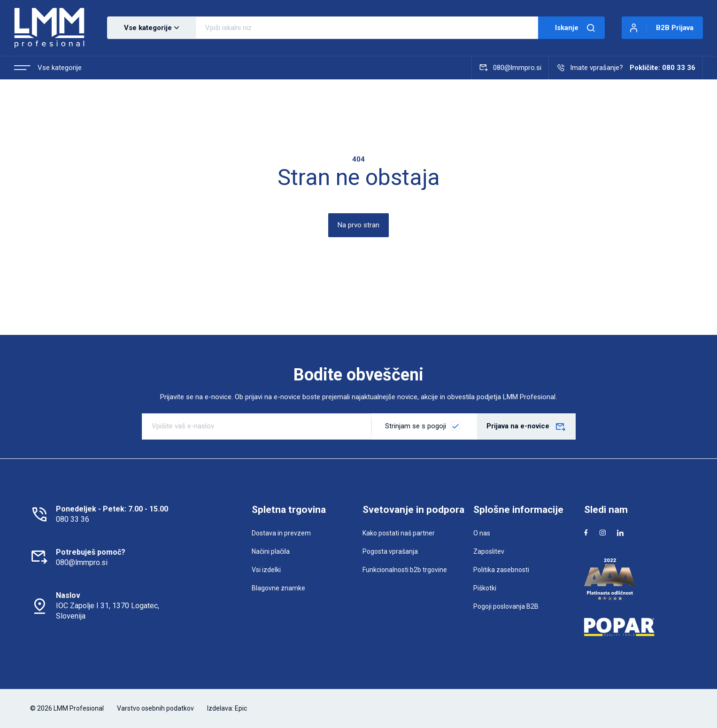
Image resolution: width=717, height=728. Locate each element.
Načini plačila (271, 551)
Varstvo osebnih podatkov (155, 708)
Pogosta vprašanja (390, 551)
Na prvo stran (358, 225)
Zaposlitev (489, 551)
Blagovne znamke (278, 588)
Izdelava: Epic (227, 708)
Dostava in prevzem (281, 533)
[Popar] (636, 627)
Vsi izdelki (266, 570)
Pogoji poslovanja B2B (506, 606)
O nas (482, 533)
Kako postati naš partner (399, 533)
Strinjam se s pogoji (416, 426)
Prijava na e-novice (526, 427)
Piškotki (485, 588)
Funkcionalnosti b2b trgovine (405, 570)
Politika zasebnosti (501, 570)
